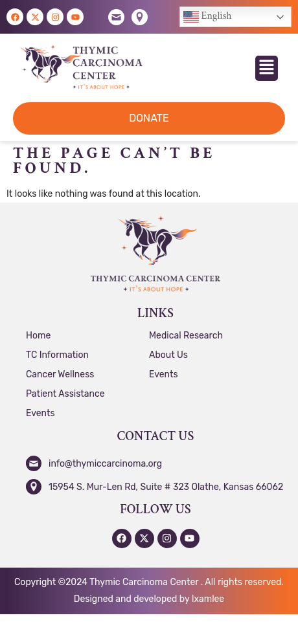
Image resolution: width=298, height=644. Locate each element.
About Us (168, 355)
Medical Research (186, 336)
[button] (267, 68)
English (208, 17)
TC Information (57, 355)
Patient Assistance (65, 394)
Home (38, 336)
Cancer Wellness (60, 374)
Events (40, 413)
